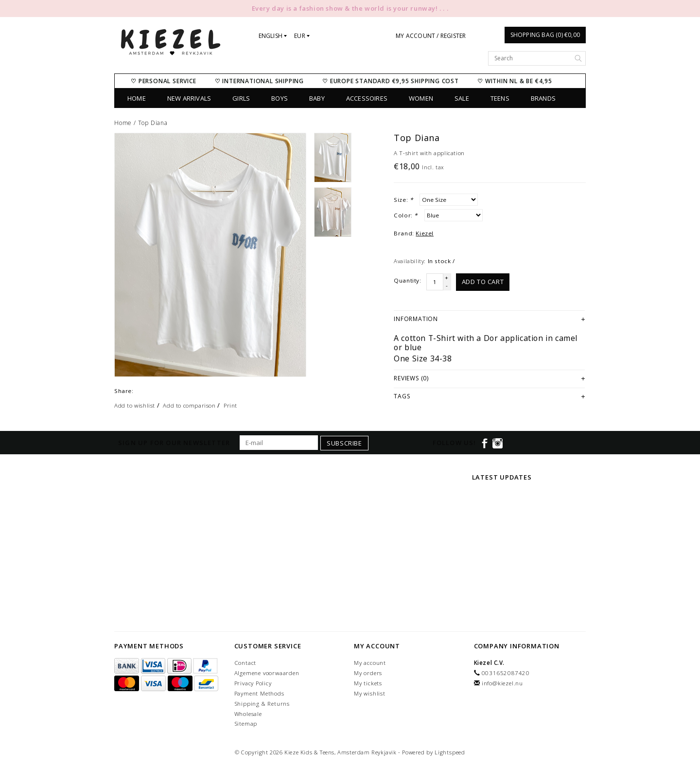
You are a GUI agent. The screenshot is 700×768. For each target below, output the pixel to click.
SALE (462, 98)
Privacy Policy (253, 683)
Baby (317, 98)
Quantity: (407, 280)
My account (370, 663)
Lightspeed (450, 752)
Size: (403, 200)
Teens (500, 98)
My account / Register (431, 36)
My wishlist (370, 693)
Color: (406, 215)
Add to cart (483, 282)
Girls (241, 98)
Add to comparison (189, 405)
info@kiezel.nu (502, 683)
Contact (245, 663)
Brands (543, 98)
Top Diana (153, 123)
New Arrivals (189, 98)
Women (421, 98)
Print (230, 405)
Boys (280, 98)
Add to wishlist (135, 405)
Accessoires (367, 98)
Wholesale (248, 714)
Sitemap (246, 723)
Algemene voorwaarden (267, 673)
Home (137, 98)
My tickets (368, 683)
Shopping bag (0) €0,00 (545, 35)
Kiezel (425, 233)
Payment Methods (259, 693)
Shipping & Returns (262, 704)
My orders (368, 673)
